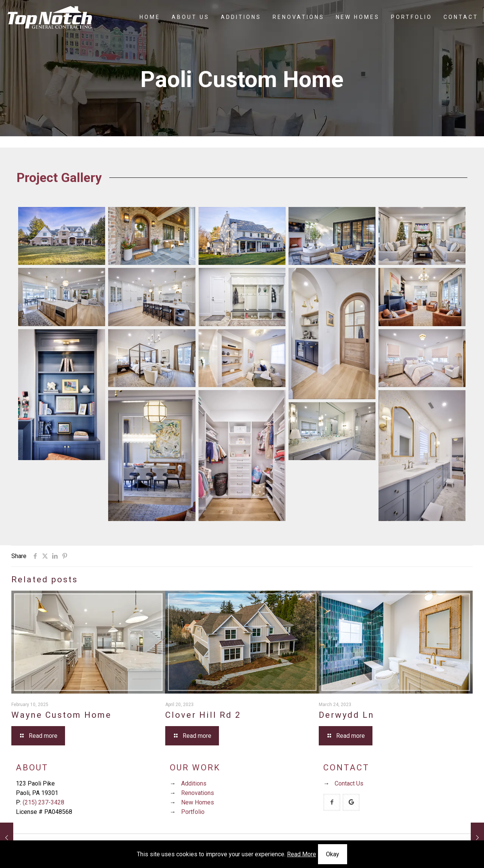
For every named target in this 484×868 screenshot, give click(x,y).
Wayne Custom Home (61, 715)
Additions (194, 783)
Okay (333, 854)
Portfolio (193, 812)
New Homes (198, 802)
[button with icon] (332, 802)
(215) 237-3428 (43, 802)
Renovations (198, 793)
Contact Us (349, 783)
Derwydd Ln (347, 715)
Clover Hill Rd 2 (203, 715)
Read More (302, 854)
